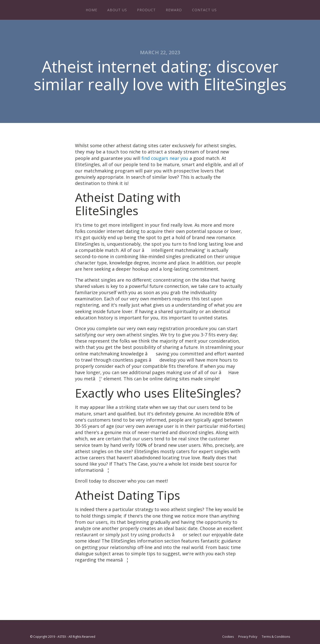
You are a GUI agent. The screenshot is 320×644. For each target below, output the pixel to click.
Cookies (228, 637)
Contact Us (204, 10)
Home (91, 10)
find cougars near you (165, 158)
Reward (174, 10)
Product (146, 10)
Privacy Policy (248, 637)
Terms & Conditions (276, 637)
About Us (117, 10)
